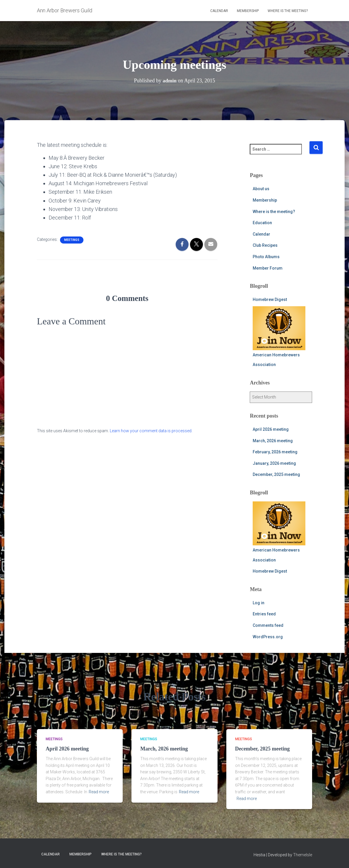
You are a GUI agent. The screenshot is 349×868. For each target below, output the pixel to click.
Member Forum (268, 268)
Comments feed (268, 625)
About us (261, 189)
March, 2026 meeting (273, 441)
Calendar (219, 11)
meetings (72, 240)
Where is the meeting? (288, 11)
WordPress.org (268, 637)
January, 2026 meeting (274, 463)
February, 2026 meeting (275, 452)
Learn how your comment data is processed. (151, 431)
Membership (248, 11)
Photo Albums (266, 257)
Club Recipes (265, 245)
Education (262, 223)
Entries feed (264, 614)
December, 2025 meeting (276, 474)
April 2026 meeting (271, 429)
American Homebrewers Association (279, 337)
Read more (99, 792)
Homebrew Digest (270, 299)
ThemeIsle (303, 855)
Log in (259, 603)
